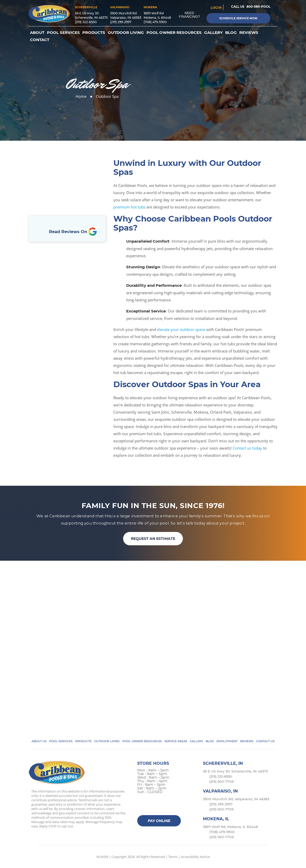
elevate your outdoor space (181, 329)
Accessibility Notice (195, 857)
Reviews (249, 33)
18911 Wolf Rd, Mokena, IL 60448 (230, 827)
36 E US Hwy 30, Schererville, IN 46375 (235, 771)
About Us (39, 741)
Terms (173, 857)
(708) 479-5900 (155, 22)
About (37, 33)
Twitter (152, 805)
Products (94, 33)
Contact (40, 40)
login (216, 8)
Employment (227, 741)
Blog (231, 33)
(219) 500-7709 (221, 781)
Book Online (67, 196)
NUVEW (102, 857)
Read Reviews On (73, 232)
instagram (162, 805)
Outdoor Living (126, 33)
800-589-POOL (258, 7)
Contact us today (247, 448)
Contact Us (265, 741)
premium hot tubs (129, 207)
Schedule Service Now (238, 18)
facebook (142, 805)
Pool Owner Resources (174, 33)
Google (172, 805)
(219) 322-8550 (86, 22)
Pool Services (63, 33)
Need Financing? (190, 15)
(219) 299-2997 (121, 22)
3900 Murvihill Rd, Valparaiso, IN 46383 (236, 799)
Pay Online (159, 821)
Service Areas (176, 741)
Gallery (213, 33)
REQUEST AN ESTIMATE (153, 539)
